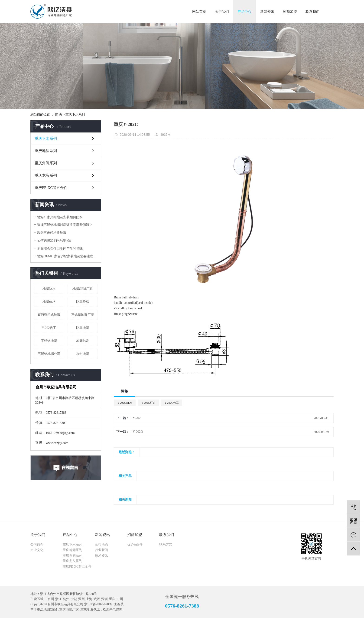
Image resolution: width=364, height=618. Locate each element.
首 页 (58, 114)
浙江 (58, 599)
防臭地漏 (83, 328)
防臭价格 (83, 302)
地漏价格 (49, 302)
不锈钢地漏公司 (49, 354)
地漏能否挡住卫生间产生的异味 (60, 249)
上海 (89, 599)
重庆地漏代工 (90, 610)
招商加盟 (290, 12)
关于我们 (222, 12)
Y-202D (138, 432)
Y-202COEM (125, 403)
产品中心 (244, 12)
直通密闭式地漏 (49, 315)
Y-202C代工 (172, 403)
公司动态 (101, 544)
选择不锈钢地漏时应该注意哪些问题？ (65, 225)
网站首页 (199, 12)
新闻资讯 (267, 12)
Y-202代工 (49, 328)
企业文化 (37, 550)
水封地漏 (83, 354)
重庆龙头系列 (46, 175)
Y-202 (136, 418)
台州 (51, 599)
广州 (120, 599)
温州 (81, 599)
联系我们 (312, 12)
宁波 (74, 599)
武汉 (97, 599)
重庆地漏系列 (46, 151)
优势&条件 (135, 544)
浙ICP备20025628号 (98, 604)
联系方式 (166, 544)
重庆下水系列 (75, 114)
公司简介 (37, 544)
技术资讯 (101, 556)
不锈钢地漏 (49, 341)
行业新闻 (101, 550)
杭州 (66, 599)
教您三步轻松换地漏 (52, 233)
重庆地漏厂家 (69, 610)
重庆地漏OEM (47, 610)
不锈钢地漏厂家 (83, 315)
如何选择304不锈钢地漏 (54, 241)
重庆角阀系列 (46, 163)
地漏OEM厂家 (83, 289)
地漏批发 (83, 341)
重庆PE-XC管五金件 (51, 188)
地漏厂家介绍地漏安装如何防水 (60, 217)
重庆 (112, 599)
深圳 (104, 599)
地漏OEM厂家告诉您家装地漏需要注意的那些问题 (67, 256)
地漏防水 (49, 289)
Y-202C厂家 (148, 403)
